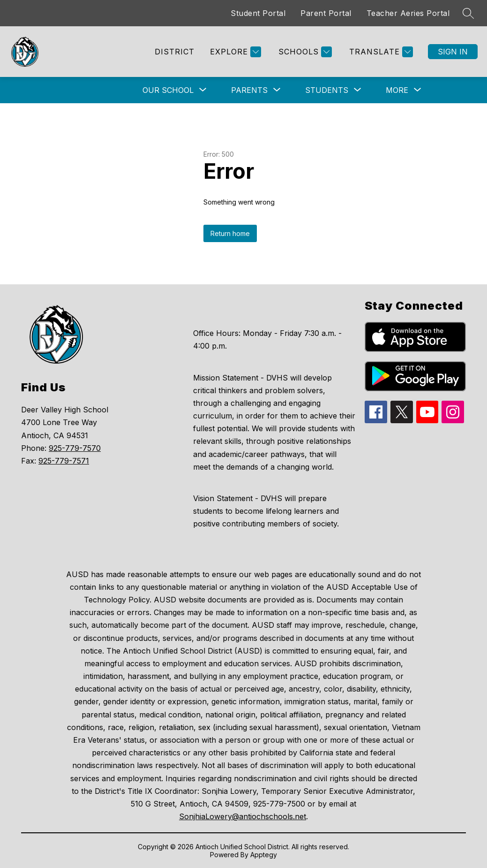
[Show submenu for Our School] (168, 90)
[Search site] (468, 13)
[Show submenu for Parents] (249, 90)
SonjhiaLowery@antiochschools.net (243, 816)
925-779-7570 (75, 448)
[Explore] (234, 52)
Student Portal (258, 13)
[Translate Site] (380, 52)
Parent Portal (326, 13)
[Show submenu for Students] (327, 90)
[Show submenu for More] (397, 90)
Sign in (453, 52)
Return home (230, 233)
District (175, 52)
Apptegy (264, 855)
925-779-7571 (64, 461)
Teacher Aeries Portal (408, 13)
